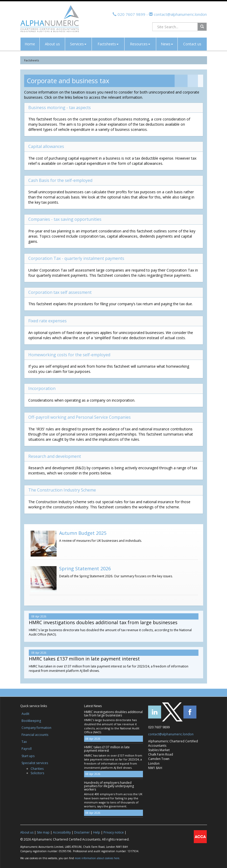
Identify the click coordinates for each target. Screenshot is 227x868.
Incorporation (42, 388)
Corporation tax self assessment (60, 292)
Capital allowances (46, 146)
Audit (25, 714)
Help (97, 832)
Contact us (192, 44)
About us (52, 44)
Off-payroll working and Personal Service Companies (80, 417)
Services (78, 44)
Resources (140, 44)
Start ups (28, 756)
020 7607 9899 (131, 14)
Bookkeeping (31, 721)
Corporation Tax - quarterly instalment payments (76, 258)
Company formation (36, 728)
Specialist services (35, 763)
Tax (24, 742)
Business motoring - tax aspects (60, 108)
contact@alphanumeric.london (180, 14)
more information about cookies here (97, 858)
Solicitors (37, 773)
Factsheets (108, 44)
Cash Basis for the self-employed (60, 180)
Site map (43, 832)
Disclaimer (82, 832)
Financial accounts (35, 735)
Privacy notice (114, 832)
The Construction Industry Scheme (62, 490)
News (167, 44)
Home (30, 44)
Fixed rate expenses (47, 321)
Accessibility (62, 832)
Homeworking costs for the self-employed (69, 355)
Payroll (27, 749)
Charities (37, 769)
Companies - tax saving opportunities (65, 219)
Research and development (55, 456)
